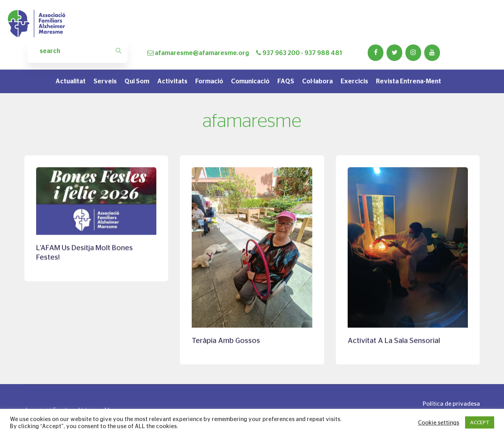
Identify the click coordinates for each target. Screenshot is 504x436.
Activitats (172, 81)
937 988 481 (323, 53)
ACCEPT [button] (480, 422)
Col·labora (317, 81)
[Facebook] (376, 53)
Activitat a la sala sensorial (394, 341)
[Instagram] (413, 53)
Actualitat (71, 81)
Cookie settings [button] (439, 423)
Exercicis (354, 81)
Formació (209, 81)
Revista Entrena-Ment (409, 81)
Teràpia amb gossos (226, 341)
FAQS (286, 81)
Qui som (137, 81)
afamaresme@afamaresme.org (202, 53)
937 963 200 (281, 53)
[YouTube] (432, 53)
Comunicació (250, 81)
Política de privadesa (451, 404)
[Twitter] (394, 53)
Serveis (105, 81)
